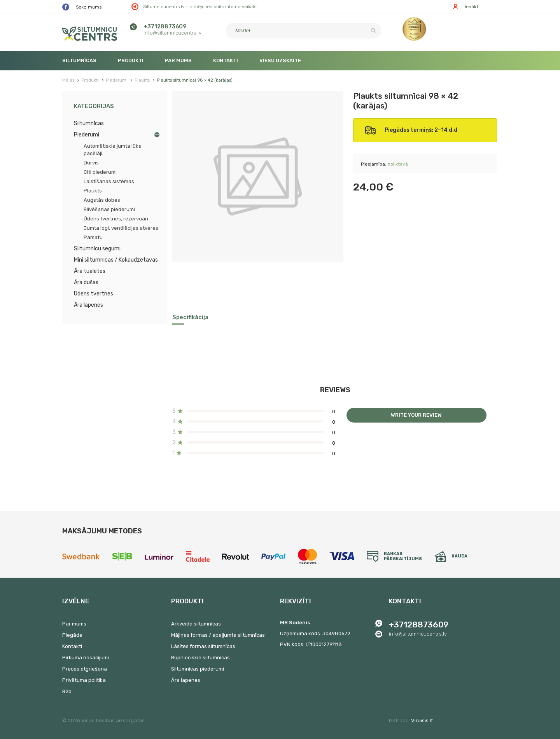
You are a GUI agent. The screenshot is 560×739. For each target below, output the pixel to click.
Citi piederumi (100, 172)
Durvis (91, 163)
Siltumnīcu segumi (97, 249)
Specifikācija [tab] (190, 317)
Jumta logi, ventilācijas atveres (121, 228)
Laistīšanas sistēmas (109, 181)
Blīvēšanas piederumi (109, 209)
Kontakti (226, 60)
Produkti (131, 60)
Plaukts (93, 191)
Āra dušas (86, 282)
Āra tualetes (90, 271)
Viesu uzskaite (280, 60)
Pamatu (93, 237)
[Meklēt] (303, 31)
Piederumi (87, 135)
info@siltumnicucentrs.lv (172, 33)
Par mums (178, 60)
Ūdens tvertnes (94, 294)
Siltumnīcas (79, 60)
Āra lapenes (88, 305)
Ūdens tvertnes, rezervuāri (116, 219)
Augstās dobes (102, 200)
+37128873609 (165, 27)
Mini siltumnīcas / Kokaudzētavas (116, 260)
